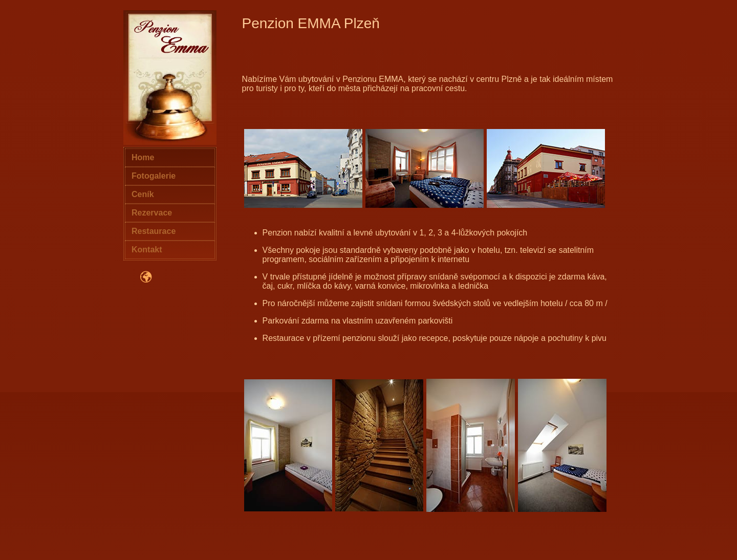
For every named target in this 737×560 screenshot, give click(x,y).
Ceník (143, 194)
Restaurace (154, 231)
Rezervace (152, 213)
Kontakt (147, 250)
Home (143, 157)
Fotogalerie (154, 176)
